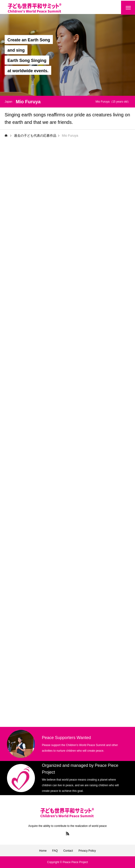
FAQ (55, 851)
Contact (68, 851)
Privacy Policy (87, 851)
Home (43, 851)
